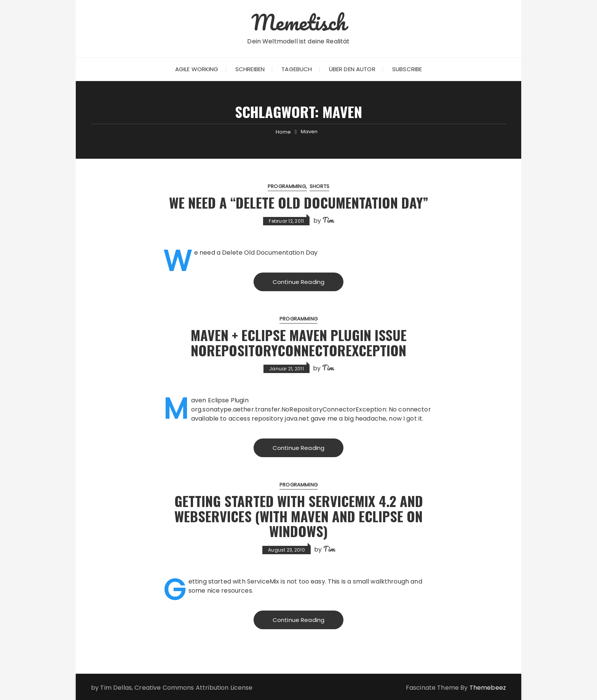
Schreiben (250, 69)
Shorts (319, 186)
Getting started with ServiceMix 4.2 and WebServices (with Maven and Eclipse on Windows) (299, 516)
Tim (328, 220)
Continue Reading (298, 282)
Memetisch (298, 22)
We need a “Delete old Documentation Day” (299, 202)
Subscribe (407, 69)
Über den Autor (352, 69)
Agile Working (197, 69)
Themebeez (488, 688)
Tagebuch (297, 69)
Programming (287, 186)
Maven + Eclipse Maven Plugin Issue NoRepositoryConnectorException (299, 342)
